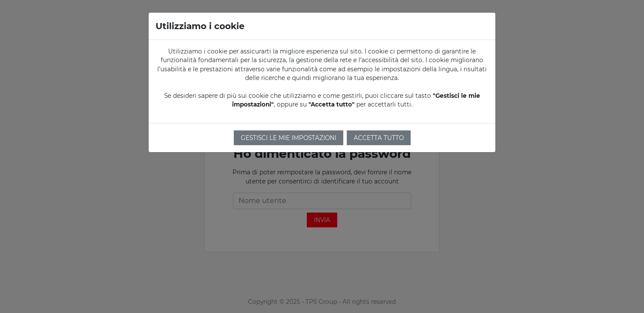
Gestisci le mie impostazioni (289, 138)
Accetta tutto (379, 138)
